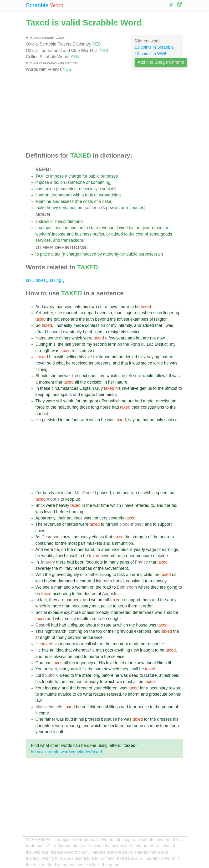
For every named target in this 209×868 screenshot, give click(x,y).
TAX (39, 176)
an (58, 493)
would (148, 376)
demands (68, 208)
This (39, 631)
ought (148, 650)
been (80, 562)
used (149, 726)
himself (71, 556)
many (114, 562)
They (40, 401)
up (48, 395)
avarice (65, 694)
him (52, 357)
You (39, 669)
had (138, 401)
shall (168, 612)
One (39, 719)
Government (116, 568)
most (72, 543)
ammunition (122, 543)
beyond (102, 319)
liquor (104, 357)
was (169, 325)
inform (134, 694)
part (82, 543)
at (114, 625)
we (94, 600)
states (73, 524)
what (60, 363)
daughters (45, 726)
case (107, 201)
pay (39, 189)
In (37, 388)
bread (82, 688)
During (42, 344)
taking (106, 575)
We (39, 587)
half (60, 732)
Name (41, 338)
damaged (66, 581)
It (170, 376)
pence (143, 707)
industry (52, 688)
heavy (52, 208)
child (148, 575)
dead (65, 675)
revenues (52, 524)
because (109, 719)
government (153, 228)
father (94, 575)
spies (40, 531)
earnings (170, 550)
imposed (88, 254)
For (39, 493)
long (95, 407)
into (78, 307)
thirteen (97, 707)
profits (98, 234)
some (154, 234)
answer (64, 376)
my (114, 325)
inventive (130, 388)
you (71, 669)
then (125, 493)
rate (108, 625)
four (133, 707)
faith (90, 319)
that (159, 325)
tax (56, 182)
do (80, 694)
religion (161, 319)
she (59, 313)
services (43, 240)
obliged (96, 332)
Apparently (45, 518)
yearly (139, 550)
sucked (171, 420)
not (153, 338)
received (80, 363)
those (85, 407)
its (79, 351)
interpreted (120, 612)
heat (61, 407)
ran (134, 493)
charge (75, 176)
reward (175, 688)
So (38, 325)
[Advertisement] (105, 112)
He (38, 420)
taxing (57, 280)
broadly (102, 612)
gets (109, 650)
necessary (81, 606)
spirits (66, 395)
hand (89, 550)
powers (113, 208)
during (73, 407)
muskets (94, 543)
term (112, 344)
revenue (107, 228)
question (96, 376)
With (40, 575)
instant (67, 493)
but (139, 338)
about (91, 625)
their (56, 395)
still (59, 401)
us (174, 575)
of (96, 201)
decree (90, 594)
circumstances (65, 388)
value (163, 556)
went (69, 307)
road (107, 587)
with (77, 195)
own (93, 307)
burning (76, 512)
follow (160, 376)
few (112, 338)
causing (133, 581)
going (172, 587)
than (118, 313)
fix (84, 669)
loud (69, 719)
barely (49, 493)
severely (116, 518)
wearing (73, 726)
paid (176, 675)
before (62, 512)
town (113, 307)
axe (89, 357)
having (50, 581)
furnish (112, 524)
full (130, 550)
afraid (41, 332)
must (127, 682)
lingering (171, 313)
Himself (164, 663)
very (103, 518)
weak (68, 401)
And (39, 307)
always (60, 657)
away (162, 581)
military (66, 568)
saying (153, 357)
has (45, 650)
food (90, 562)
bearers (167, 537)
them (146, 600)
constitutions (153, 407)
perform (96, 657)
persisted (50, 420)
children (110, 688)
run (153, 581)
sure (137, 376)
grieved (59, 575)
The (39, 524)
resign (114, 332)
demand (75, 221)
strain (44, 221)
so (110, 313)
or (88, 182)
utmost (88, 351)
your (97, 688)
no (143, 644)
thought (70, 313)
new (135, 650)
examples (139, 319)
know (139, 663)
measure (144, 556)
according (62, 594)
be (137, 307)
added (117, 234)
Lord (40, 675)
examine (43, 201)
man (60, 307)
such (158, 313)
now (161, 338)
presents (102, 363)
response (155, 644)
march (61, 631)
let (122, 663)
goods (166, 234)
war (97, 505)
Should (42, 376)
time (105, 505)
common (74, 682)
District (161, 344)
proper (128, 556)
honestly (65, 325)
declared (117, 726)
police (106, 606)
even (102, 313)
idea (60, 650)
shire (103, 307)
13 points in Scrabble (154, 47)
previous (125, 631)
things (65, 338)
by (131, 228)
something (100, 182)
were (88, 338)
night (49, 631)
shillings (112, 707)
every (49, 307)
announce (110, 550)
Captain (87, 388)
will (78, 669)
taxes (42, 280)
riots (99, 562)
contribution (72, 228)
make (41, 208)
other (79, 550)
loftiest (123, 319)
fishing (42, 370)
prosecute (158, 694)
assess (67, 201)
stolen (147, 363)
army (172, 600)
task (121, 575)
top (99, 631)
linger (129, 313)
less (90, 612)
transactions (73, 240)
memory (67, 644)
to (47, 176)
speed (162, 493)
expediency (58, 612)
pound (168, 707)
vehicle (109, 189)
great (93, 401)
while (158, 363)
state (93, 228)
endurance (93, 637)
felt (129, 376)
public (94, 176)
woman (82, 587)
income (59, 234)
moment (46, 382)
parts (125, 562)
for (85, 176)
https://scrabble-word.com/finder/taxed (66, 752)
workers (43, 234)
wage (151, 550)
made (79, 325)
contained (45, 543)
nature (121, 382)
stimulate (48, 694)
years (121, 338)
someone (76, 182)
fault (89, 195)
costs (88, 201)
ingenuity (85, 663)
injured (102, 581)
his (85, 307)
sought (115, 619)
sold (51, 363)
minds (111, 395)
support (165, 524)
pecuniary (158, 688)
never (41, 363)
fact (43, 600)
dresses (164, 719)
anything (122, 650)
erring (137, 575)
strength (43, 351)
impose (57, 176)
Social (41, 612)
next (83, 376)
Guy (99, 388)
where (144, 587)
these (45, 388)
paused (104, 493)
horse (118, 581)
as (91, 363)
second (100, 344)
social (70, 619)
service (134, 332)
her (111, 382)
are (146, 338)
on (63, 182)
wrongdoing (110, 195)
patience (62, 319)
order (148, 606)
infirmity (125, 325)
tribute (48, 682)
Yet (38, 313)
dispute (78, 625)
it (130, 363)
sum (99, 669)
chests (98, 537)
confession (95, 325)
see (46, 587)
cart (83, 581)
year (76, 344)
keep (40, 395)
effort (104, 401)
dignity (73, 575)
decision (95, 382)
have (129, 505)
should (56, 332)
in (105, 382)
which (77, 338)
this (52, 344)
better (48, 313)
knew (65, 537)
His (102, 663)
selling (72, 357)
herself (82, 707)
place (45, 254)
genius (146, 388)
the (79, 201)
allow (58, 556)
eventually (72, 332)
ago (131, 338)
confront (43, 195)
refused (114, 694)
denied (131, 357)
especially (88, 189)
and (56, 201)
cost (140, 234)
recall (86, 644)
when (147, 313)
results (83, 619)
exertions (143, 631)
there (124, 307)
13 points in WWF (151, 54)
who (158, 612)
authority (111, 254)
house (142, 625)
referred (142, 505)
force (40, 407)
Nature (150, 675)
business (83, 234)
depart (90, 313)
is (49, 606)
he (121, 357)
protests (93, 719)
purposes (109, 176)
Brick (40, 505)
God (39, 663)
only (159, 420)
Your (40, 688)
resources (135, 208)
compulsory (50, 228)
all (77, 382)
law (38, 700)
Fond (135, 344)
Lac (150, 344)
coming (75, 631)
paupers (73, 600)
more (56, 606)
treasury (91, 682)
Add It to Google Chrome (161, 62)
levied (122, 228)
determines (143, 612)
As (38, 537)
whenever (82, 650)
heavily (63, 505)
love (110, 663)
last (68, 344)
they (155, 587)
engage (88, 395)
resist (164, 401)
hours (106, 407)
